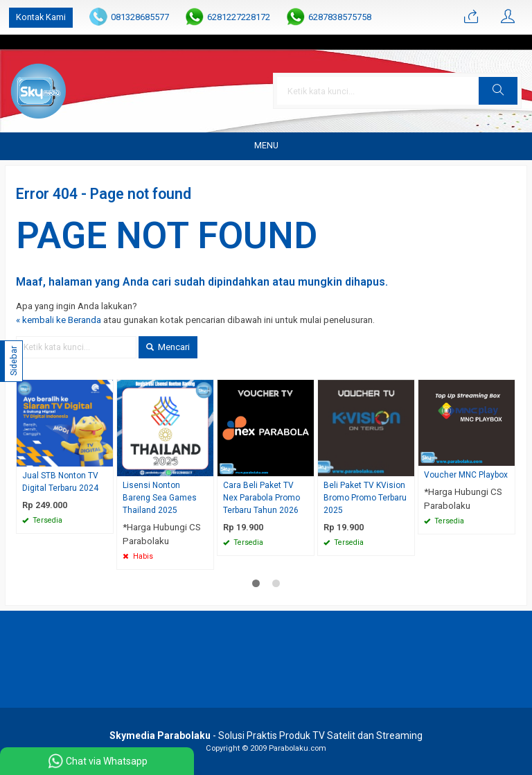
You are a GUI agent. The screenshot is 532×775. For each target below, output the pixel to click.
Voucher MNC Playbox (466, 475)
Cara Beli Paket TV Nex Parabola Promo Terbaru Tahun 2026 (261, 498)
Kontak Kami (41, 17)
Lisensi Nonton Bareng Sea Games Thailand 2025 (160, 498)
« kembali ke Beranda (59, 320)
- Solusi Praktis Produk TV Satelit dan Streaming (266, 735)
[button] (498, 91)
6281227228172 (239, 17)
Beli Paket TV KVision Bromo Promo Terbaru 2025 (365, 498)
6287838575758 (340, 17)
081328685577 (140, 17)
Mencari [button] (168, 347)
